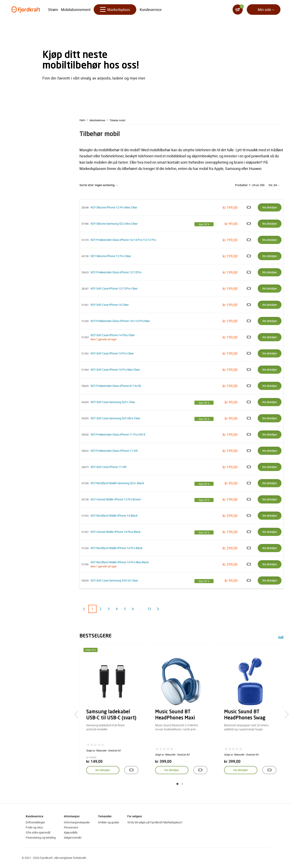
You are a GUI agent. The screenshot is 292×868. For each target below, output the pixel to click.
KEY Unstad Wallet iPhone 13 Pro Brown (116, 499)
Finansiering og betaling (41, 837)
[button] (177, 784)
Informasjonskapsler (77, 822)
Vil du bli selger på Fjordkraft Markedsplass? (155, 822)
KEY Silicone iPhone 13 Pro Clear (111, 256)
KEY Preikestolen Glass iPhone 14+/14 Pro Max (120, 321)
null (281, 638)
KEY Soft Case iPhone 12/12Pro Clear (114, 288)
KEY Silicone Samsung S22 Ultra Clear (114, 224)
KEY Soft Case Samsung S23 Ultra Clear (115, 418)
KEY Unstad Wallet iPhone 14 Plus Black (116, 532)
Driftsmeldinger (35, 822)
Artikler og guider (109, 822)
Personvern (71, 827)
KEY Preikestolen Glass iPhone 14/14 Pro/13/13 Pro (123, 240)
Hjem (82, 120)
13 (149, 609)
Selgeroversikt (73, 837)
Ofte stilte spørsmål (38, 832)
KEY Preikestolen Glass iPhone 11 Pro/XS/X (118, 434)
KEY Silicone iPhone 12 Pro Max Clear (114, 207)
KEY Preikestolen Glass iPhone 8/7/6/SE (116, 386)
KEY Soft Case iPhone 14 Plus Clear (113, 335)
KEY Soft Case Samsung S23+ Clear (113, 402)
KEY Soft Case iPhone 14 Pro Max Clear (115, 370)
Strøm (53, 10)
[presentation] (78, 714)
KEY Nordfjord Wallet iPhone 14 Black (114, 516)
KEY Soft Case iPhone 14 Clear (110, 305)
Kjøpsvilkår (71, 832)
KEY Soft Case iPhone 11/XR (109, 467)
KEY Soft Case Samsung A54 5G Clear (114, 580)
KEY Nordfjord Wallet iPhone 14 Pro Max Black (120, 562)
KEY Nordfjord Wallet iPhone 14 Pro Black (117, 548)
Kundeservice (151, 10)
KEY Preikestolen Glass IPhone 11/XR (114, 451)
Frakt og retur (34, 827)
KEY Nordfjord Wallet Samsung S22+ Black (117, 483)
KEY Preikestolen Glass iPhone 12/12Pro (116, 272)
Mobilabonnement (76, 10)
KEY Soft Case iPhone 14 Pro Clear (112, 353)
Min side (265, 10)
